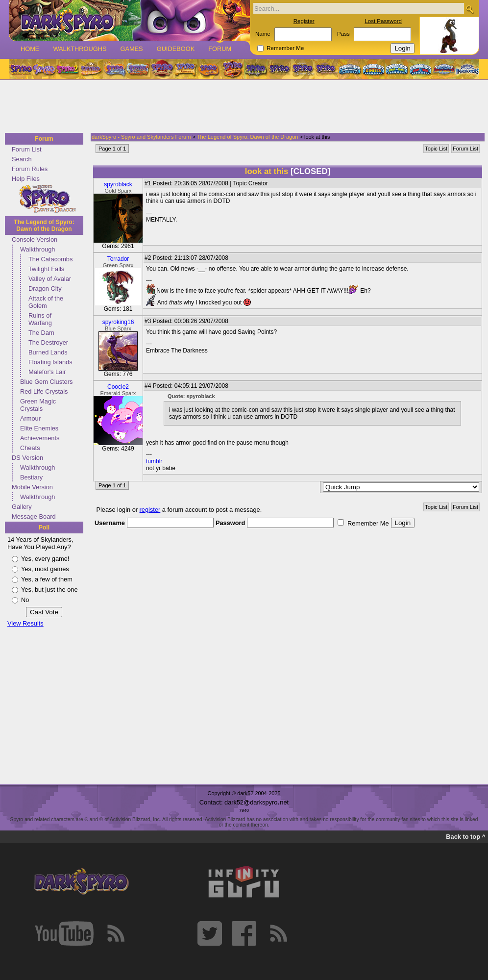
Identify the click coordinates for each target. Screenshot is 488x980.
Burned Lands (48, 352)
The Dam (41, 333)
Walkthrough (37, 249)
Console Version (35, 239)
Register (304, 21)
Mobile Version (32, 487)
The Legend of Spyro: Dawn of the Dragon (44, 226)
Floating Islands (50, 362)
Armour (30, 418)
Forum (220, 49)
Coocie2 (118, 387)
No (25, 600)
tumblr (154, 461)
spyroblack (118, 184)
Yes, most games (45, 569)
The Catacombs (50, 259)
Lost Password (383, 21)
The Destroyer (48, 342)
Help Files (26, 179)
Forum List (26, 149)
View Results (25, 623)
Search (22, 159)
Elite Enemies (39, 428)
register (150, 510)
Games (131, 49)
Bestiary (31, 477)
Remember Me (285, 48)
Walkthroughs (80, 49)
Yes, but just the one (49, 590)
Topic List (436, 149)
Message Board (34, 516)
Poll (44, 528)
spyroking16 (118, 322)
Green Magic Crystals (38, 405)
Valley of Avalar (50, 279)
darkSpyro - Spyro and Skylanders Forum (141, 137)
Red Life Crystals (44, 391)
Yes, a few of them (47, 579)
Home (30, 49)
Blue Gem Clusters (46, 382)
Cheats (30, 448)
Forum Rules (30, 169)
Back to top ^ (466, 837)
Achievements (40, 438)
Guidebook (176, 49)
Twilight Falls (46, 269)
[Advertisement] (241, 107)
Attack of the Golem (46, 302)
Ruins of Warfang (40, 319)
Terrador (118, 259)
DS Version (27, 458)
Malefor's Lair (47, 372)
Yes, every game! (45, 559)
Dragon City (45, 289)
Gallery (22, 507)
